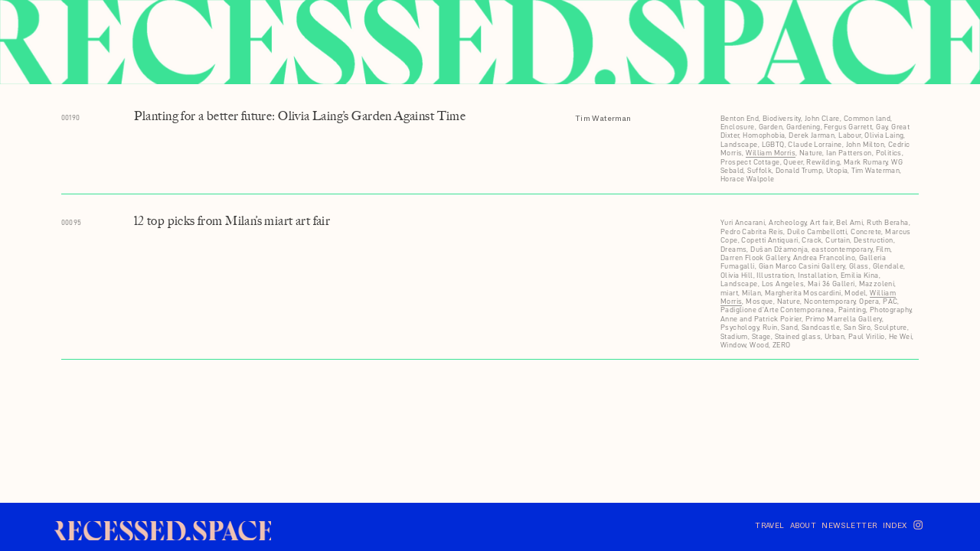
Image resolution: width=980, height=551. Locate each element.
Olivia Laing (884, 135)
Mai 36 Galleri (831, 284)
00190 (71, 117)
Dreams (734, 249)
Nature (811, 153)
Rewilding (823, 162)
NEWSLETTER (852, 525)
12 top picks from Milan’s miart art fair (232, 221)
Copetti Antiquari (769, 240)
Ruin (770, 327)
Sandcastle (821, 327)
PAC (890, 301)
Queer (793, 162)
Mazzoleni (877, 284)
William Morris (771, 153)
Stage (761, 336)
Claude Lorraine (815, 144)
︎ (918, 525)
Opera (869, 301)
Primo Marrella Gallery (844, 319)
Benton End (740, 118)
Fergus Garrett (848, 127)
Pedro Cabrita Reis (752, 231)
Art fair (821, 222)
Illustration (775, 275)
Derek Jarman (812, 135)
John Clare (822, 118)
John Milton (866, 144)
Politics (889, 153)
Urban (835, 336)
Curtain (838, 240)
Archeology (787, 222)
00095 (72, 222)
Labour (850, 135)
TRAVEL (770, 525)
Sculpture (891, 327)
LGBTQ (773, 144)
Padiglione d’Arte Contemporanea (777, 310)
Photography (891, 310)
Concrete (866, 231)
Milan (751, 293)
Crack (812, 240)
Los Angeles (783, 284)
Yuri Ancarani (743, 222)
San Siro (857, 327)
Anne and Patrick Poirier (761, 319)
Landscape (739, 144)
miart (729, 293)
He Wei (901, 336)
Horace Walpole (748, 179)
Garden (771, 127)
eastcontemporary (842, 249)
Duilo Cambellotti (817, 231)
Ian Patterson (849, 153)
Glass (859, 266)
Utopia (837, 170)
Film (883, 249)
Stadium (734, 336)
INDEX (895, 525)
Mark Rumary (866, 162)
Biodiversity (782, 118)
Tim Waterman (603, 118)
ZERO (782, 345)
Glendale (888, 266)
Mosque (759, 301)
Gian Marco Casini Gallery (802, 266)
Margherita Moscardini (803, 293)
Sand (789, 327)
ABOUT (803, 525)
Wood (759, 345)
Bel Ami (849, 222)
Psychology (740, 327)
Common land (867, 118)
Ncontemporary (830, 301)
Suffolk (759, 170)
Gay (882, 127)
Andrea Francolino (824, 258)
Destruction (874, 240)
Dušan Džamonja (779, 249)
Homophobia (764, 135)
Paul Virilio (867, 336)
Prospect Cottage (750, 162)
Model (855, 293)
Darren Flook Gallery (755, 258)
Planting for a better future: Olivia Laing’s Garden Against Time (300, 116)
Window (733, 345)
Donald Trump (799, 170)
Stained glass (798, 336)
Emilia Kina (860, 275)
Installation (817, 275)
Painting (852, 310)
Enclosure (738, 127)
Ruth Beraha (888, 222)
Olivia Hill (737, 275)
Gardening (804, 127)
